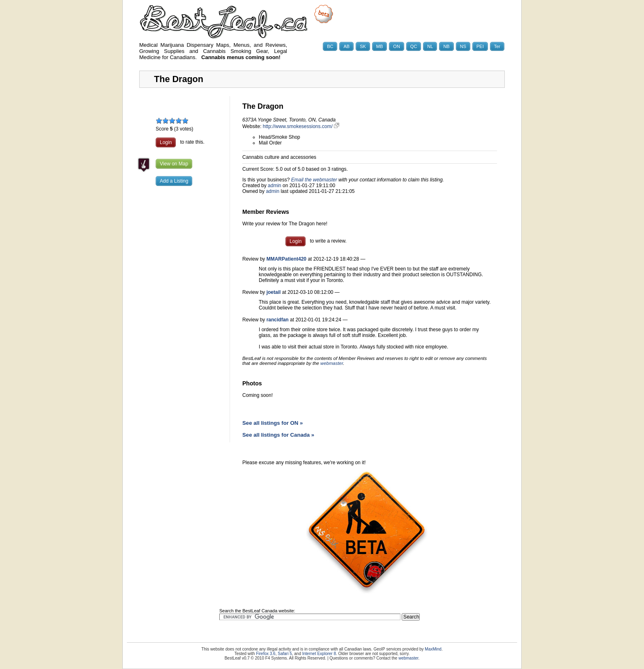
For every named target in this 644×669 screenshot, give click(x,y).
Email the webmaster (314, 180)
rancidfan (278, 320)
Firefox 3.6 (266, 654)
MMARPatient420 (286, 259)
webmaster (332, 363)
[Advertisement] (184, 322)
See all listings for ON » (273, 423)
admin (275, 186)
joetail (274, 292)
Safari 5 (285, 654)
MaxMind (433, 649)
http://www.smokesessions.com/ (301, 126)
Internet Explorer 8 (319, 654)
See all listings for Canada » (278, 435)
